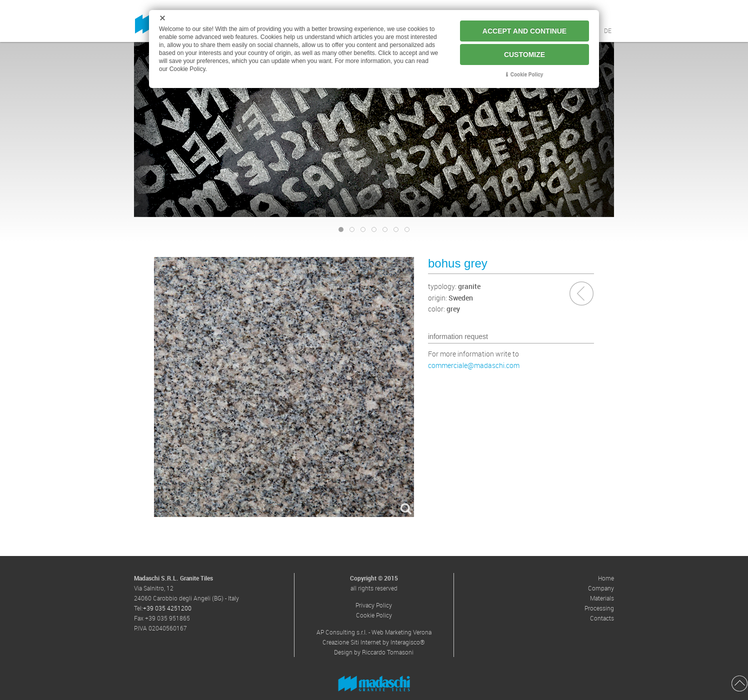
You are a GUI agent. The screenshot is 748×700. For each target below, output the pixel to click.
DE (608, 30)
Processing (599, 608)
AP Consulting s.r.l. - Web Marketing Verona (374, 632)
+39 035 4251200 (167, 608)
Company (601, 588)
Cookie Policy (374, 615)
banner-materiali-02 (387, 230)
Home (606, 578)
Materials (602, 598)
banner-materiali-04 (409, 230)
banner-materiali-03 (398, 230)
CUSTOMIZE (524, 54)
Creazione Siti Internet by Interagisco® (374, 642)
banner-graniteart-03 (365, 230)
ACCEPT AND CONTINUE (524, 31)
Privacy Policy (374, 605)
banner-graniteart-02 (354, 230)
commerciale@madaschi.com (474, 365)
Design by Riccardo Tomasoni (374, 652)
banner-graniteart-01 (343, 230)
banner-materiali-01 (376, 230)
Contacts (602, 618)
